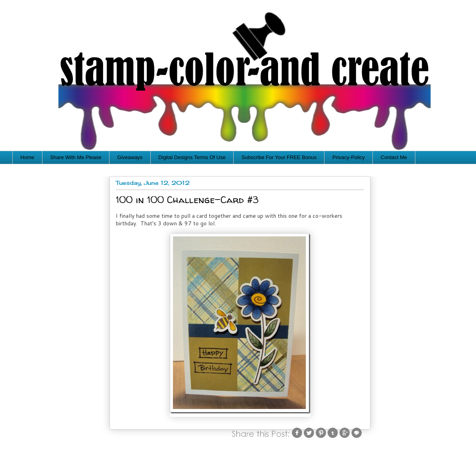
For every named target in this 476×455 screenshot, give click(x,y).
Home (28, 157)
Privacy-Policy (349, 157)
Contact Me (394, 157)
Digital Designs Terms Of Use (192, 157)
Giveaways (130, 157)
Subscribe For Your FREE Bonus (279, 157)
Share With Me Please (76, 157)
